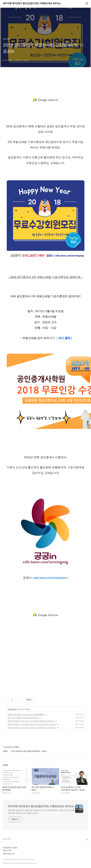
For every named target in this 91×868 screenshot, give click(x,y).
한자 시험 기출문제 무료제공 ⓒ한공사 (23, 718)
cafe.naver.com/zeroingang (50, 578)
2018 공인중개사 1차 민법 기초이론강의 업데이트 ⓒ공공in (31, 721)
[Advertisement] (45, 100)
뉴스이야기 (12, 709)
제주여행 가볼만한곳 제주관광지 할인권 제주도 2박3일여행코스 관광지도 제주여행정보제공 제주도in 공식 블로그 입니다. (41, 812)
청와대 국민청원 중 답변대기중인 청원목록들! (26, 715)
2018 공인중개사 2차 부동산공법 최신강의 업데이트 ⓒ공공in (32, 724)
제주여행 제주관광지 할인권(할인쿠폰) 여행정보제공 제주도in (32, 4)
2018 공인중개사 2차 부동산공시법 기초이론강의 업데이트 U (32, 728)
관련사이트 (7, 839)
